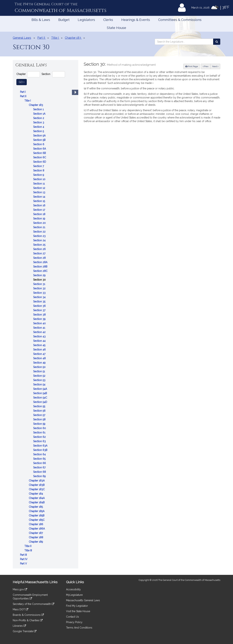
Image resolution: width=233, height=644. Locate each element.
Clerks (108, 20)
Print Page (192, 66)
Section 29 (40, 275)
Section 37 (40, 310)
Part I (23, 92)
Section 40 (40, 323)
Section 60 (40, 428)
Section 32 (40, 288)
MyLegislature (74, 595)
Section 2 (39, 118)
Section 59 (40, 424)
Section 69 (40, 476)
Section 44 (40, 341)
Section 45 (40, 345)
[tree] (46, 328)
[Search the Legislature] (217, 42)
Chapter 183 (36, 105)
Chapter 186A (37, 529)
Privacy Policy (74, 622)
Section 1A (40, 114)
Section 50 (40, 367)
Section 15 (39, 201)
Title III (28, 550)
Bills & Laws (41, 20)
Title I (28, 101)
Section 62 (40, 437)
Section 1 (39, 109)
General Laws (22, 38)
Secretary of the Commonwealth (33, 604)
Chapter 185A (37, 511)
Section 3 (39, 122)
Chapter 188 (36, 537)
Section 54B (40, 393)
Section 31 (40, 284)
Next (215, 66)
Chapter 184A (37, 498)
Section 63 (40, 441)
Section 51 (39, 371)
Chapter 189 (36, 542)
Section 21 (40, 227)
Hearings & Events (136, 20)
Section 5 (39, 131)
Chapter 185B (37, 516)
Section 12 (40, 188)
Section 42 (40, 332)
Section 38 (40, 315)
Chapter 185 (36, 507)
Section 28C (41, 271)
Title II (28, 546)
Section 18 (40, 214)
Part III (24, 555)
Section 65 (40, 459)
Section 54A (40, 389)
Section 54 (40, 385)
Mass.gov (20, 589)
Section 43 (40, 336)
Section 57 (40, 415)
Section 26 (40, 249)
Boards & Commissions (28, 615)
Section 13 (40, 192)
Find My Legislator (77, 606)
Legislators (86, 20)
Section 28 (40, 258)
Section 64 (40, 454)
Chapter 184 (36, 494)
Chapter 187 (36, 533)
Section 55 (40, 406)
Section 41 (40, 328)
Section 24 (40, 240)
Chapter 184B (37, 502)
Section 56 (40, 411)
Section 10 (40, 179)
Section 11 (39, 184)
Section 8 (39, 171)
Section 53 (40, 380)
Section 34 (40, 297)
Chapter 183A (37, 481)
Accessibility (73, 589)
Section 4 (39, 127)
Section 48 (40, 358)
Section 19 (40, 219)
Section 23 (40, 236)
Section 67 (40, 467)
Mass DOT (20, 609)
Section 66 (40, 463)
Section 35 (40, 302)
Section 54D (41, 402)
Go (23, 82)
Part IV (24, 559)
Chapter (21, 74)
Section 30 (40, 280)
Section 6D (40, 162)
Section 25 (40, 245)
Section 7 (39, 166)
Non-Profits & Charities (28, 620)
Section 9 (39, 175)
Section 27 (40, 253)
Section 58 (40, 419)
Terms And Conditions (79, 628)
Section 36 (40, 306)
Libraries (19, 626)
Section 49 (40, 363)
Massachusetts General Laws (83, 600)
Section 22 (40, 232)
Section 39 (40, 319)
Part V (24, 564)
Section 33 (40, 293)
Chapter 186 (36, 524)
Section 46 (40, 350)
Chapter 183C (37, 489)
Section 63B (41, 450)
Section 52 (40, 376)
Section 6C (40, 157)
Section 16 (40, 205)
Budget (64, 20)
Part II (23, 96)
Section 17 (39, 210)
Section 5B (40, 140)
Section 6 (39, 144)
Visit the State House (78, 611)
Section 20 (40, 223)
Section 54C (41, 398)
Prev (207, 66)
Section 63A (41, 446)
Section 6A (40, 149)
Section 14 (40, 197)
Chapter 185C (37, 520)
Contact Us (73, 617)
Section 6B (40, 153)
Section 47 (40, 354)
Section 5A (40, 136)
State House (116, 28)
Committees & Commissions (180, 20)
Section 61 (40, 433)
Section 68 (40, 472)
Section (46, 74)
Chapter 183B (37, 485)
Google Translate (25, 631)
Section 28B (41, 267)
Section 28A (41, 262)
